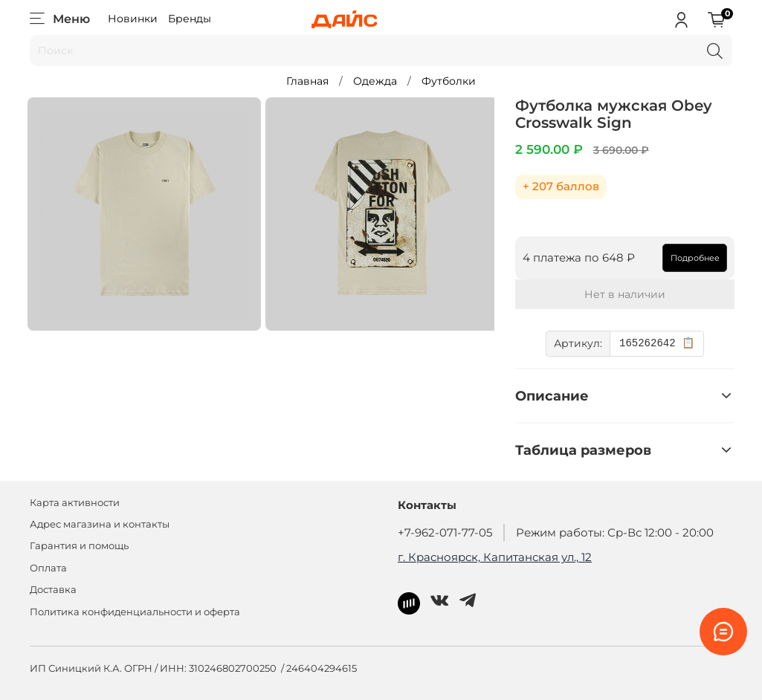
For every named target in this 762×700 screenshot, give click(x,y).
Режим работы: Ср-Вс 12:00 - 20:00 (615, 532)
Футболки (449, 81)
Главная (307, 81)
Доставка (53, 590)
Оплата (48, 568)
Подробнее (693, 258)
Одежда (375, 81)
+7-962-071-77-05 (445, 532)
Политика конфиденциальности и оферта (135, 612)
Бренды (190, 19)
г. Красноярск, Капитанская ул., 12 (495, 557)
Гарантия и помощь (79, 546)
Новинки (133, 19)
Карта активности (75, 503)
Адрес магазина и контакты (100, 524)
